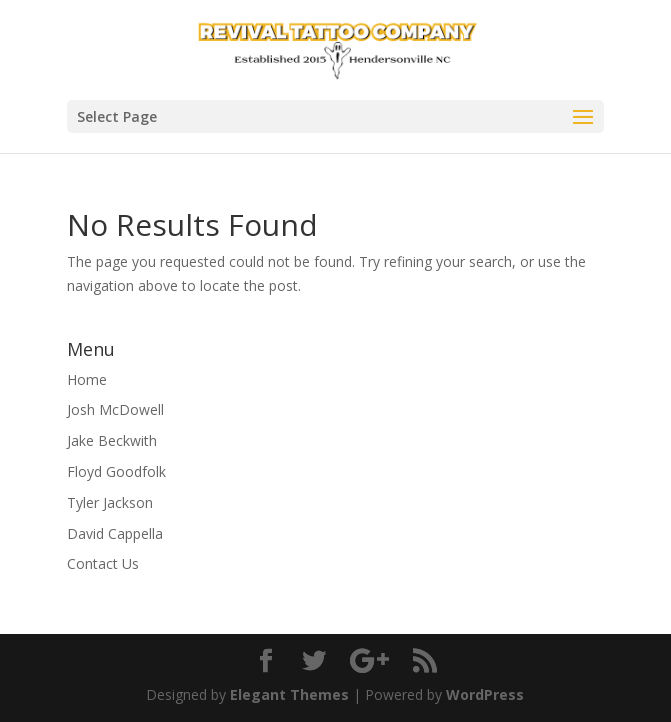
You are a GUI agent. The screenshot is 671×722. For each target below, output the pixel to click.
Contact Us (103, 563)
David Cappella (115, 533)
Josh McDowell (115, 409)
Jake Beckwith (112, 440)
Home (87, 379)
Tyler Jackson (110, 502)
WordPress (485, 694)
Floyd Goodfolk (116, 471)
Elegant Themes (289, 694)
